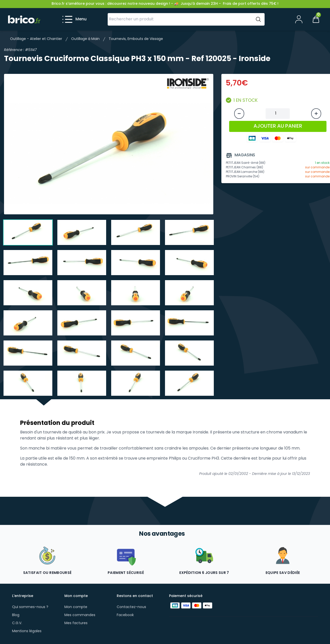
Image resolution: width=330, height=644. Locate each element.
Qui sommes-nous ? (30, 607)
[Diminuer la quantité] (239, 114)
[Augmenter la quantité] (316, 114)
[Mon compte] (299, 19)
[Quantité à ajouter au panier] (278, 114)
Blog (16, 615)
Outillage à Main (85, 39)
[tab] (28, 232)
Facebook (125, 615)
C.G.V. (17, 623)
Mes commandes (80, 615)
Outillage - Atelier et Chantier (36, 39)
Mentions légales (27, 631)
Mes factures (76, 623)
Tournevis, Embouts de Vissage (136, 39)
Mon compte (76, 607)
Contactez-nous (131, 607)
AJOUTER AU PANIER (278, 126)
